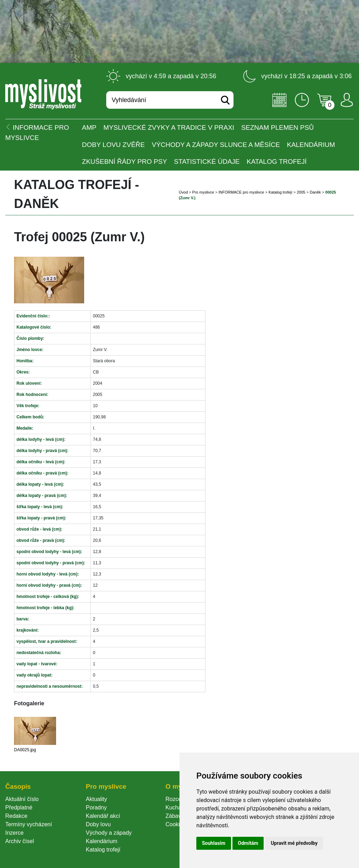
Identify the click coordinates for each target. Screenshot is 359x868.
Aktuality (96, 799)
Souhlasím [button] (214, 843)
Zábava (175, 816)
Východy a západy (109, 833)
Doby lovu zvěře (113, 145)
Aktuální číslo (22, 799)
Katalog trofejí (277, 162)
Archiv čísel (20, 841)
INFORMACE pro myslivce (241, 192)
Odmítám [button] (248, 843)
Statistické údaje (207, 162)
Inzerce (14, 833)
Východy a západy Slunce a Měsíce (216, 145)
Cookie (176, 824)
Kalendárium (311, 145)
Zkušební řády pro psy (125, 162)
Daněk (315, 192)
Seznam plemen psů (277, 127)
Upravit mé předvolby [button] (294, 843)
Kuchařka (177, 808)
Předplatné (19, 808)
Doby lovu (98, 824)
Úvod (183, 192)
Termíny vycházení (29, 824)
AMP (89, 127)
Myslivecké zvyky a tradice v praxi (169, 127)
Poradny (96, 808)
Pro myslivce (203, 192)
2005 (301, 192)
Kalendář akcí (103, 816)
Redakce (16, 816)
